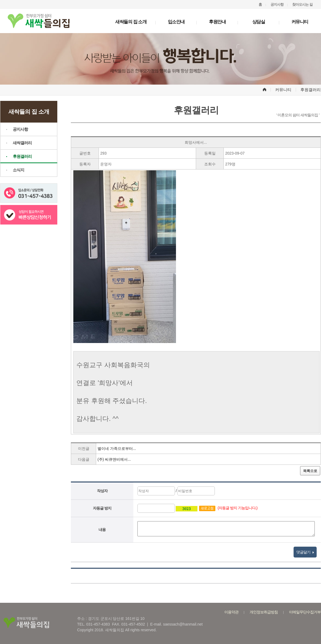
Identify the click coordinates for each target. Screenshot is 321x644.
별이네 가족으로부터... (117, 448)
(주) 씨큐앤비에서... (114, 459)
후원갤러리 (22, 156)
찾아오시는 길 (302, 4)
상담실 (259, 22)
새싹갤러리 (22, 143)
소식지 (18, 170)
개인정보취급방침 (264, 612)
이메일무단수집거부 (305, 612)
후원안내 (217, 22)
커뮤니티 (300, 22)
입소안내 (176, 22)
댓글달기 (305, 552)
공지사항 (277, 4)
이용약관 (231, 612)
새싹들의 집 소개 (131, 22)
